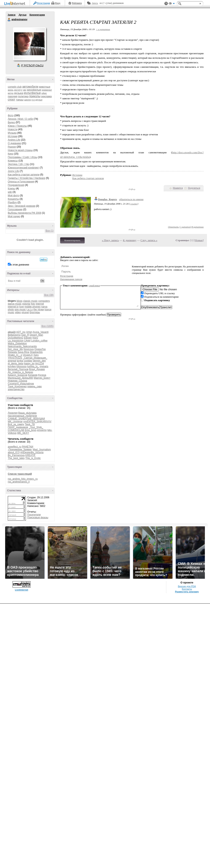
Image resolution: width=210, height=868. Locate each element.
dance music (15, 304)
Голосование (15, 209)
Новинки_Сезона (17, 381)
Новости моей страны (20, 150)
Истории (13, 136)
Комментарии (37, 15)
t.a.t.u (30, 310)
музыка (19, 93)
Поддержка (166, 4)
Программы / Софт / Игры (23, 157)
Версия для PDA (187, 851)
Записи (11, 15)
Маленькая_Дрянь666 (20, 378)
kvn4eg (12, 366)
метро (11, 93)
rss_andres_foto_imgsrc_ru (23, 479)
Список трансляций (20, 474)
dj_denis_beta (15, 364)
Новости (13, 129)
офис (44, 93)
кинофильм (34, 90)
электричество (16, 389)
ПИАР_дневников (18, 427)
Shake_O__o (15, 355)
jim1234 (40, 364)
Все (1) (50, 231)
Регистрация (43, 3)
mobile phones (32, 307)
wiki (10, 192)
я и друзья (37, 100)
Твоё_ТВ (30, 424)
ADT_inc (21, 332)
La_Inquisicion (16, 341)
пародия (13, 96)
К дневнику (130, 240)
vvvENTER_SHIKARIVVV (37, 422)
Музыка (12, 133)
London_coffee (39, 341)
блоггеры (35, 312)
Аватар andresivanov (29, 44)
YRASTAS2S (15, 358)
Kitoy (35, 338)
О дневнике (14, 143)
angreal (12, 361)
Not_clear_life (15, 349)
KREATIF (30, 455)
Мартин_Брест (42, 378)
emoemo (42, 430)
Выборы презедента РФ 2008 (25, 213)
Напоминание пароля (71, 279)
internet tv (13, 307)
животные (45, 87)
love (22, 307)
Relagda (12, 352)
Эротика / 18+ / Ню (18, 164)
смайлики (94, 285)
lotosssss (21, 366)
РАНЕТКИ (28, 447)
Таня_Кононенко (17, 387)
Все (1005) (47, 326)
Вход (58, 3)
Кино (11, 154)
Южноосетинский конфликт (23, 168)
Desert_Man (36, 335)
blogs (20, 301)
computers (44, 301)
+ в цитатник (103, 29)
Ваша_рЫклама (27, 413)
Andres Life (14, 140)
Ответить (173, 227)
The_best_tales (16, 458)
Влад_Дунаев (37, 369)
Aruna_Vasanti (41, 332)
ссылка (134, 204)
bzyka (20, 361)
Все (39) (49, 295)
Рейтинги (77, 3)
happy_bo (29, 364)
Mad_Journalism (42, 450)
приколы (35, 96)
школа (27, 100)
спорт (11, 99)
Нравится (178, 188)
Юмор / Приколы (17, 126)
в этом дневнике (20, 265)
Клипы (11, 189)
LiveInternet (16, 4)
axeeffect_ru (15, 447)
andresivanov (9, 20)
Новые (199, 240)
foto (33, 304)
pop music (20, 310)
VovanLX (28, 355)
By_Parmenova (16, 455)
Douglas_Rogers (108, 199)
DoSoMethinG (15, 338)
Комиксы (13, 161)
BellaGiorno (14, 335)
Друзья (22, 15)
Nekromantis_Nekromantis (22, 346)
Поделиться (194, 188)
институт (18, 90)
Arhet (29, 332)
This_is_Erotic (33, 458)
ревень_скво (35, 387)
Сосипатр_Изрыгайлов (21, 384)
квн (25, 90)
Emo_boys (31, 430)
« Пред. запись (110, 240)
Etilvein (28, 338)
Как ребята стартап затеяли (24, 175)
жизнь (11, 90)
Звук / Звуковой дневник (22, 206)
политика (23, 96)
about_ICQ (14, 452)
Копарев (33, 375)
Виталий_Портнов (18, 369)
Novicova (29, 349)
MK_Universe (15, 422)
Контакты (187, 853)
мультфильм (32, 93)
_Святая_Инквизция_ (35, 358)
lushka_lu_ (33, 366)
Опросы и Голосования (21, 182)
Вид (172, 4)
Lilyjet (27, 341)
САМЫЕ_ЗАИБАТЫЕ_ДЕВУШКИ (26, 419)
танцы (20, 100)
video (18, 312)
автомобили (30, 87)
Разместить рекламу (187, 856)
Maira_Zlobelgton (17, 344)
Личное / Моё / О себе (20, 119)
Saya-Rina (23, 352)
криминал (47, 90)
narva (44, 307)
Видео (11, 122)
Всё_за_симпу (16, 424)
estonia (26, 304)
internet (40, 304)
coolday (28, 361)
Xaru (36, 355)
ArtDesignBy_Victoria (32, 452)
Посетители (34, 515)
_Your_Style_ (36, 427)
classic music (30, 301)
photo (11, 310)
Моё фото (13, 196)
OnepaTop (40, 349)
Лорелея (13, 413)
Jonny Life (13, 171)
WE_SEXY (23, 433)
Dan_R (25, 335)
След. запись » (149, 240)
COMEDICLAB (16, 430)
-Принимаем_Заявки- (20, 450)
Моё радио (14, 216)
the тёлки (39, 310)
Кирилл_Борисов (18, 375)
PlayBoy (12, 202)
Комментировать (72, 240)
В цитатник (197, 227)
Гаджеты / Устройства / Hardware (27, 178)
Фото (11, 115)
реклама (46, 96)
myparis (44, 366)
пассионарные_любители (22, 416)
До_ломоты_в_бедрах (20, 372)
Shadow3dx (36, 352)
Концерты (13, 199)
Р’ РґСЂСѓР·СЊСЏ (32, 66)
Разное (12, 147)
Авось (95, 3)
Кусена (42, 375)
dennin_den (39, 361)
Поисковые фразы (38, 518)
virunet (25, 312)
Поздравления (16, 185)
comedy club (15, 87)
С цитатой (185, 227)
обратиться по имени (131, 199)
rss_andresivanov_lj (19, 482)
